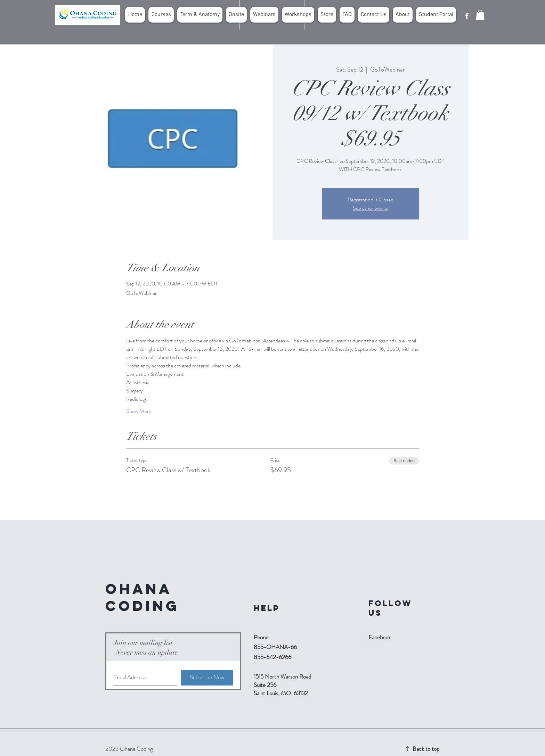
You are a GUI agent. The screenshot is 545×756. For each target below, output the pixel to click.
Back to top (426, 749)
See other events (371, 208)
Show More (139, 411)
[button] (480, 15)
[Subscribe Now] (207, 678)
